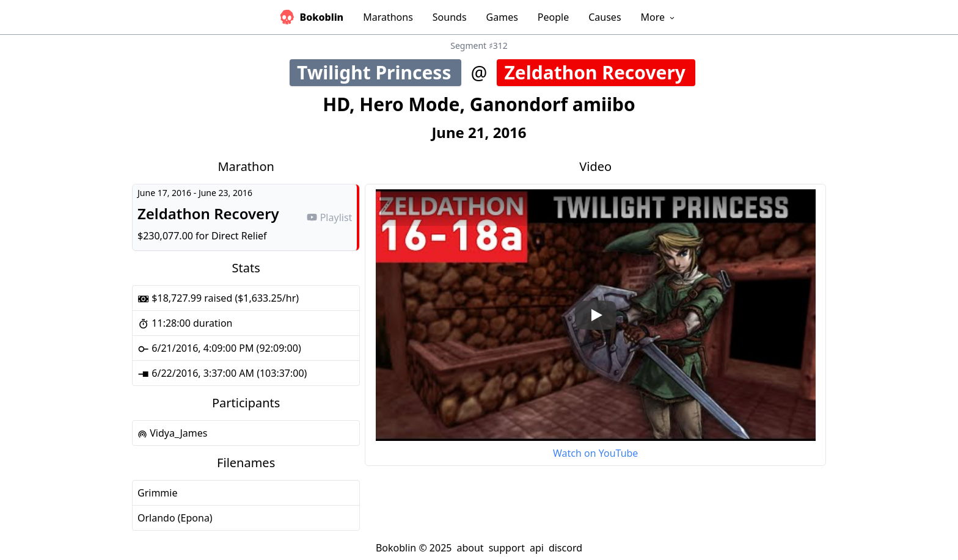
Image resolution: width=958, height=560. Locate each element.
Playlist (329, 217)
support (507, 548)
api (537, 548)
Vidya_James (172, 433)
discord (565, 548)
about (470, 548)
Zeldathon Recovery (600, 72)
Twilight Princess (379, 72)
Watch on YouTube (595, 453)
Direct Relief (239, 236)
